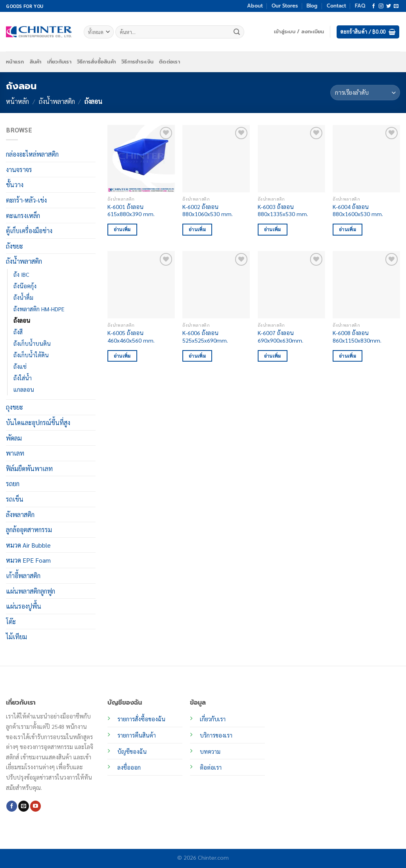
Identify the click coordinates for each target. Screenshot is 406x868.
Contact (336, 6)
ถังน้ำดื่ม (23, 297)
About (255, 6)
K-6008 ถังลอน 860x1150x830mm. (357, 336)
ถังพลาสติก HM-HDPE (39, 309)
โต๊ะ (11, 622)
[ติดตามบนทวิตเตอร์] (389, 6)
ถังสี (18, 332)
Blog (312, 6)
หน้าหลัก (17, 101)
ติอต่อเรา (211, 767)
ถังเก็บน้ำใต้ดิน (31, 355)
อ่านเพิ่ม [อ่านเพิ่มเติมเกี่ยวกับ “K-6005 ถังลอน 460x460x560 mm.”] (122, 356)
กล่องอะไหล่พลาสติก (32, 154)
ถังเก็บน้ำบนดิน (32, 343)
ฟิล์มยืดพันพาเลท (29, 468)
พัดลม (14, 438)
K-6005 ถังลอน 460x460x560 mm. (131, 336)
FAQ (360, 6)
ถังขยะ (14, 246)
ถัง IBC (21, 274)
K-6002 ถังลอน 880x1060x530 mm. (208, 210)
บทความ (210, 751)
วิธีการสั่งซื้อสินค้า (96, 62)
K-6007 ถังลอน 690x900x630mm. (281, 336)
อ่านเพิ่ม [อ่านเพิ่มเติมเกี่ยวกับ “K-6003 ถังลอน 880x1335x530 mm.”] (273, 229)
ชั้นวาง (15, 185)
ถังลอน (22, 320)
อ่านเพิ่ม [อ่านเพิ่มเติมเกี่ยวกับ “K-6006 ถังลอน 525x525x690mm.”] (197, 356)
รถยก (13, 484)
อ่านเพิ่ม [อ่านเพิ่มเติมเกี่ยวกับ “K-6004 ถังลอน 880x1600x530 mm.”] (348, 229)
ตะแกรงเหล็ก (23, 215)
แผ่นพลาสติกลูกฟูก (31, 591)
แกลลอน (24, 389)
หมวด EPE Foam (28, 560)
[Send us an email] (396, 6)
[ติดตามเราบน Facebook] (373, 6)
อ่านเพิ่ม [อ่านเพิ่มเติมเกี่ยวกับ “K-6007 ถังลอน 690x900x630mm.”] (273, 356)
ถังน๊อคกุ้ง (25, 286)
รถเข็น (15, 499)
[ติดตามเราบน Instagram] (381, 6)
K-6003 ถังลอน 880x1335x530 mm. (283, 210)
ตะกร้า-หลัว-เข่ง (26, 200)
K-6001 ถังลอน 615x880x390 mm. (131, 210)
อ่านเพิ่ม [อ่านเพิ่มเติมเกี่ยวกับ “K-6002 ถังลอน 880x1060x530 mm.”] (197, 229)
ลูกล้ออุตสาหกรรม (29, 530)
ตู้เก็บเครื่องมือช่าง (29, 231)
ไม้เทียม (16, 637)
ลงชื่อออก (129, 767)
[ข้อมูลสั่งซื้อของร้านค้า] (365, 93)
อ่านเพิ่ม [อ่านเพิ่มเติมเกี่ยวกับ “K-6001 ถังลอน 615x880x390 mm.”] (122, 229)
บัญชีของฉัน (132, 751)
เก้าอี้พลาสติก (23, 576)
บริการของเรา (216, 735)
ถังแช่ (20, 366)
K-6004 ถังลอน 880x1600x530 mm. (358, 210)
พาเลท (15, 453)
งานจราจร (19, 170)
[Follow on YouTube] (35, 806)
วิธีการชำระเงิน (137, 62)
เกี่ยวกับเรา (59, 62)
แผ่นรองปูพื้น (24, 606)
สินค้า (36, 62)
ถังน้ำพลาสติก (57, 101)
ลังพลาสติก (20, 514)
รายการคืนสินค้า (137, 735)
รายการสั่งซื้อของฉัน (141, 719)
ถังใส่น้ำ (23, 378)
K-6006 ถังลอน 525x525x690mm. (205, 336)
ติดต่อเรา (169, 62)
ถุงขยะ (14, 407)
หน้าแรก (15, 62)
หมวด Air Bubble (28, 545)
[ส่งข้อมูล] (237, 32)
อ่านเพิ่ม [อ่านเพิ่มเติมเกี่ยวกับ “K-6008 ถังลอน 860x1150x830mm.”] (348, 356)
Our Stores (285, 6)
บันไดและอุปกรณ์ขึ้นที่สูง (38, 423)
